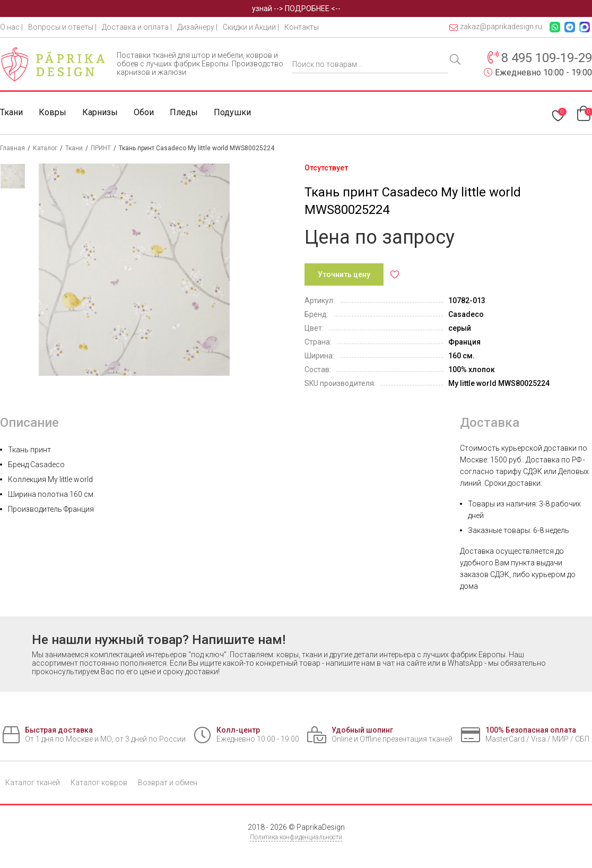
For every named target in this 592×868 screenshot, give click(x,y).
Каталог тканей (33, 783)
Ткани (11, 112)
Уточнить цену (344, 274)
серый (460, 328)
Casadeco (466, 314)
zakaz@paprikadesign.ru (496, 27)
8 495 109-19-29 (547, 58)
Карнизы (100, 112)
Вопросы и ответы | (62, 27)
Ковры (53, 112)
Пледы (184, 112)
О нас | (11, 27)
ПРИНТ (101, 148)
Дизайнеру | (197, 27)
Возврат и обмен (168, 783)
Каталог (45, 148)
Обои (144, 112)
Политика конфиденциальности (296, 837)
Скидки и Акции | (251, 27)
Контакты (302, 27)
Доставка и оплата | (137, 27)
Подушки (232, 112)
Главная (12, 148)
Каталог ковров (99, 783)
